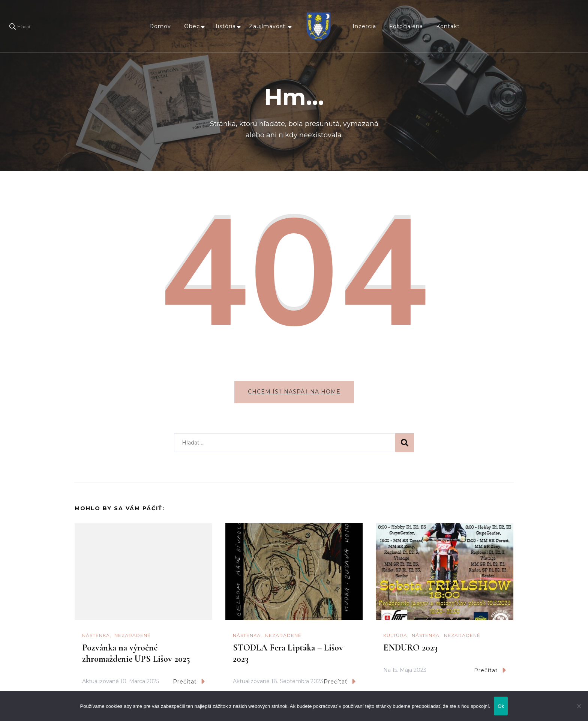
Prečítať (189, 681)
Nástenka (96, 635)
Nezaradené (133, 635)
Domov (160, 26)
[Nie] (579, 712)
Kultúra (395, 635)
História (224, 26)
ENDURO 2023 (410, 648)
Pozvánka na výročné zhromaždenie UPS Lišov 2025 (136, 653)
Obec (192, 26)
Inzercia (364, 26)
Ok (501, 706)
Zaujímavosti (268, 26)
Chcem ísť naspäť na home (294, 392)
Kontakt (448, 26)
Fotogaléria (406, 26)
